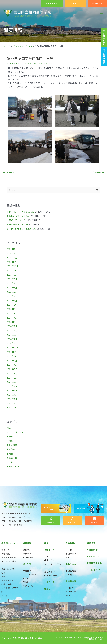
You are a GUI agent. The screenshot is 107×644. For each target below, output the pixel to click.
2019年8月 (12, 403)
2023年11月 (13, 352)
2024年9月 (12, 309)
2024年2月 (12, 339)
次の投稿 (98, 172)
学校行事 (32, 63)
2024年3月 (12, 335)
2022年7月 (12, 386)
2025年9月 (12, 275)
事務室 (10, 436)
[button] (52, 3)
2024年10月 (13, 305)
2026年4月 (12, 249)
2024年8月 (12, 313)
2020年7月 (12, 399)
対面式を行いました (16, 220)
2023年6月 (12, 369)
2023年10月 (13, 356)
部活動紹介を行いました (18, 216)
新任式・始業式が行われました (21, 229)
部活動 (10, 462)
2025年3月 (12, 301)
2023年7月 (12, 365)
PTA (9, 428)
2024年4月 (12, 330)
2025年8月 (12, 279)
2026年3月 (12, 253)
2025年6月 (12, 288)
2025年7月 (12, 283)
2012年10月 (13, 408)
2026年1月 (12, 258)
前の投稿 (9, 172)
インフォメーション (16, 63)
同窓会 (10, 441)
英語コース (12, 458)
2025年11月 (13, 266)
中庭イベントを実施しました (20, 212)
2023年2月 (12, 378)
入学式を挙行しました (17, 225)
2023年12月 (13, 348)
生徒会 (10, 454)
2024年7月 (12, 318)
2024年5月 (12, 326)
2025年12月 (13, 262)
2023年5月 (12, 373)
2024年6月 (12, 322)
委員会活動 (12, 445)
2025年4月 (12, 296)
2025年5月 (12, 292)
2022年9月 (12, 382)
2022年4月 (12, 391)
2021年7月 (12, 395)
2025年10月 (13, 270)
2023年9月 (12, 361)
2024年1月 (12, 343)
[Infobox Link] (51, 521)
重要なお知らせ (14, 466)
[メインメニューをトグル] (101, 13)
